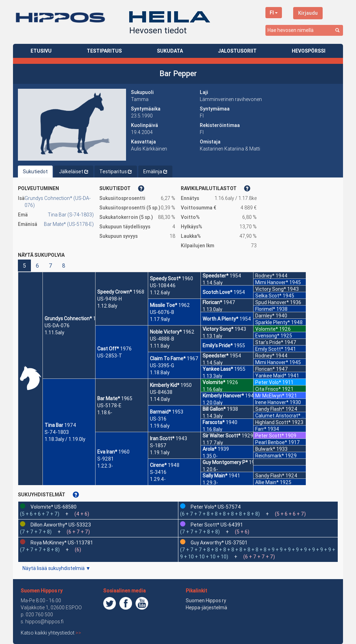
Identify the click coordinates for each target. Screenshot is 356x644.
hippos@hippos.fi (44, 622)
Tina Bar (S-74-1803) (71, 215)
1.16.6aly (212, 389)
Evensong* (267, 336)
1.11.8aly (160, 346)
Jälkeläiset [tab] (74, 172)
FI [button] (274, 13)
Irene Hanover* (272, 402)
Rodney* (265, 276)
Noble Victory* (166, 332)
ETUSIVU (41, 51)
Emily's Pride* (218, 346)
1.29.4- (158, 479)
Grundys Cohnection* (68, 318)
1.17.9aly (160, 319)
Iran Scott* (162, 438)
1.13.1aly (212, 336)
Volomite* (214, 382)
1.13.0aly (212, 309)
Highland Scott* (273, 422)
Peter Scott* (270, 436)
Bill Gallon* (214, 409)
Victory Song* (218, 329)
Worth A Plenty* (220, 319)
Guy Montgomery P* (225, 462)
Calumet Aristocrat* (278, 416)
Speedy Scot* (165, 279)
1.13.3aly (212, 376)
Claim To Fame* (168, 358)
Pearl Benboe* (271, 442)
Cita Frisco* (268, 389)
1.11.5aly (54, 333)
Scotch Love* (217, 292)
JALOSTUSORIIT (237, 51)
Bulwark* (265, 449)
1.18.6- (105, 412)
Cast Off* (108, 349)
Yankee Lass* (218, 369)
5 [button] (24, 266)
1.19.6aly (160, 426)
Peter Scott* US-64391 (217, 525)
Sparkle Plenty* (273, 322)
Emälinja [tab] (155, 172)
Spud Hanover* (272, 302)
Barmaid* (160, 412)
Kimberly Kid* (165, 385)
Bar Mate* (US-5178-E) (69, 224)
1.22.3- (105, 466)
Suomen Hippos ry (42, 591)
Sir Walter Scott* (222, 436)
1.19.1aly (160, 452)
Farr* (261, 429)
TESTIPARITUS (104, 51)
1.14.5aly (213, 283)
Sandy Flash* (270, 409)
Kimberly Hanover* (223, 396)
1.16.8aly (212, 429)
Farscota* (214, 422)
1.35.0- (210, 456)
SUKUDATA (170, 51)
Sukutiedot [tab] (35, 172)
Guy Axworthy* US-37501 (219, 543)
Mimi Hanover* (272, 282)
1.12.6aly (160, 293)
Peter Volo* (268, 382)
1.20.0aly (213, 403)
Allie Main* (267, 482)
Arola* (210, 449)
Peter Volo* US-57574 (216, 507)
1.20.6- (210, 469)
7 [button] (51, 266)
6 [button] (37, 266)
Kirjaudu (308, 13)
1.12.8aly (107, 306)
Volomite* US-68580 (54, 507)
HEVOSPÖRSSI (309, 51)
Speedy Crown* (115, 292)
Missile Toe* (164, 305)
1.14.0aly (160, 399)
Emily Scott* (269, 349)
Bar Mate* (109, 398)
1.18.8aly (160, 373)
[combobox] (304, 30)
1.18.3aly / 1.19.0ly (65, 439)
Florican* (212, 302)
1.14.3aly (213, 416)
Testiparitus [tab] (116, 172)
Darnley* (265, 316)
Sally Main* (215, 476)
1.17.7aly (213, 443)
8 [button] (64, 266)
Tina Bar (54, 425)
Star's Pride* (269, 342)
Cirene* (158, 465)
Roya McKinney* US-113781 (62, 543)
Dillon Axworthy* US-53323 (61, 525)
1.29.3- (210, 483)
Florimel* (265, 309)
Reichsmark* (270, 456)
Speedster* (216, 276)
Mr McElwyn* (270, 396)
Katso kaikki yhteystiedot (51, 633)
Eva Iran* (107, 452)
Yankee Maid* (271, 376)
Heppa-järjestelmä (206, 608)
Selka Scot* (268, 296)
